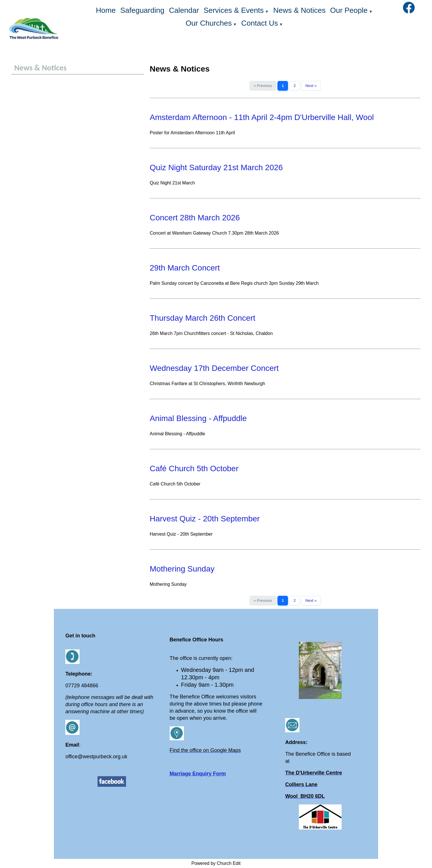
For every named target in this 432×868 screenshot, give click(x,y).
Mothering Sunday (182, 569)
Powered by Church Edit (216, 863)
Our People (349, 10)
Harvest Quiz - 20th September (205, 519)
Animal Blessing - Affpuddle (198, 418)
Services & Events (234, 10)
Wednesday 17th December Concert (214, 368)
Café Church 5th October (194, 468)
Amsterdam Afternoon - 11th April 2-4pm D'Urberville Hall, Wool (262, 117)
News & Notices (299, 10)
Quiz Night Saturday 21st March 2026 (216, 167)
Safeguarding (142, 10)
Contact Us (260, 23)
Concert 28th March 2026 (195, 218)
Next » (311, 86)
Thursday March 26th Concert (202, 318)
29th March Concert (185, 268)
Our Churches (209, 23)
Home (106, 10)
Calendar (184, 10)
